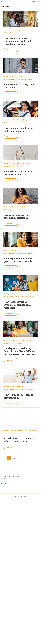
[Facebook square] (2, 2)
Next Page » (32, 458)
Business (8, 120)
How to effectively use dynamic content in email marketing (18, 305)
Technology (22, 210)
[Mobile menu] (39, 6)
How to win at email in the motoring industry (18, 129)
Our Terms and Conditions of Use (11, 476)
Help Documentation (7, 479)
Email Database (18, 76)
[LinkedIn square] (6, 2)
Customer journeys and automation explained (16, 216)
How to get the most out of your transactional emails (18, 260)
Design (8, 76)
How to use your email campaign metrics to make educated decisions (18, 41)
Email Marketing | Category (13, 30)
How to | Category (10, 33)
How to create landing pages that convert (19, 86)
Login (33, 2)
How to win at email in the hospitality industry (18, 173)
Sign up (38, 2)
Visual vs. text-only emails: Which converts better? (19, 440)
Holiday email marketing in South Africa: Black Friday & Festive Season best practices (20, 351)
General (26, 30)
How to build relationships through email (18, 396)
